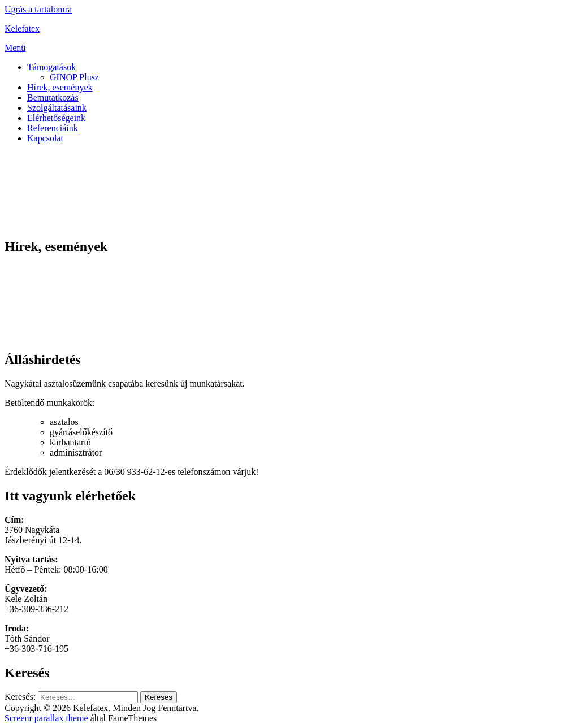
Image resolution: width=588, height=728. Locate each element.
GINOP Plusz (74, 77)
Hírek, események (60, 87)
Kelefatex (22, 29)
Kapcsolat (45, 138)
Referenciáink (53, 128)
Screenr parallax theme (46, 718)
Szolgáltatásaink (57, 108)
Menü (15, 48)
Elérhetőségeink (56, 118)
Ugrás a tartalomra (38, 9)
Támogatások (51, 67)
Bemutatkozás (53, 97)
